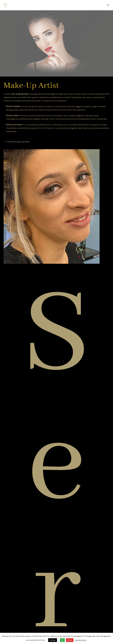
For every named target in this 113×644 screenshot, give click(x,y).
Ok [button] (62, 640)
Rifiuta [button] (70, 640)
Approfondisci (80, 640)
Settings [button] (53, 640)
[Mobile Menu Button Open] (108, 5)
